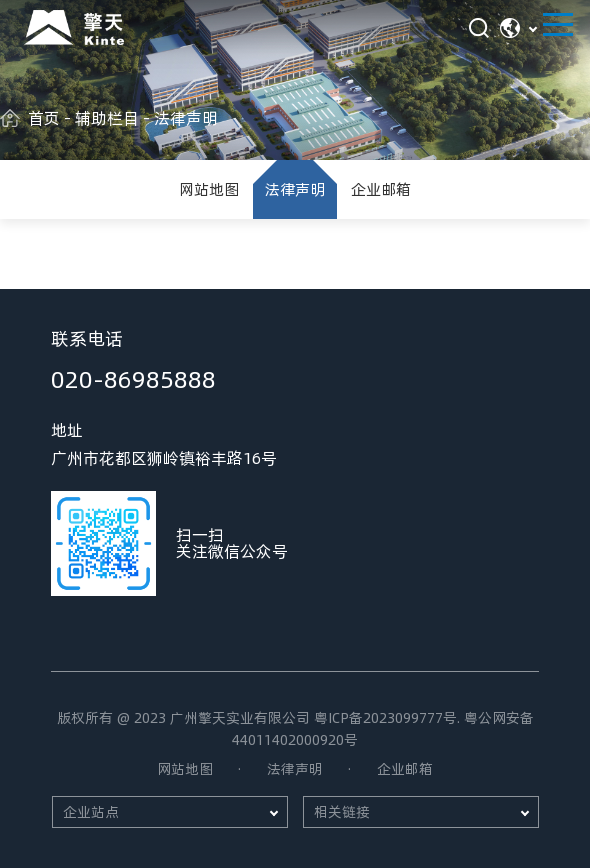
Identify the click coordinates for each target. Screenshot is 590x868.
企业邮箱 (381, 188)
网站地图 (209, 188)
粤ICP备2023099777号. (387, 717)
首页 (44, 117)
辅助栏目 (107, 117)
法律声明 (295, 188)
